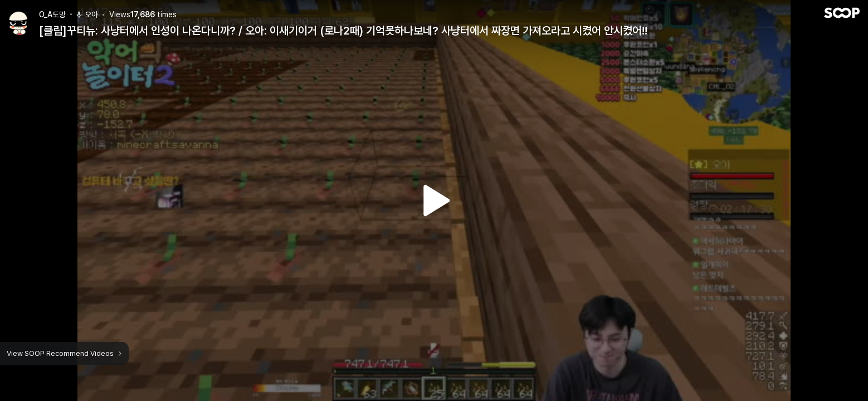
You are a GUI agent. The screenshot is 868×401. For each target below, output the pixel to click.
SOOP (842, 13)
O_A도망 (52, 14)
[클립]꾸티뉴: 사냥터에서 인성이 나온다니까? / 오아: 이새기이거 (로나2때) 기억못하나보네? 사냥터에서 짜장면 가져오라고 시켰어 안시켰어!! (343, 31)
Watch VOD (434, 200)
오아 (87, 14)
